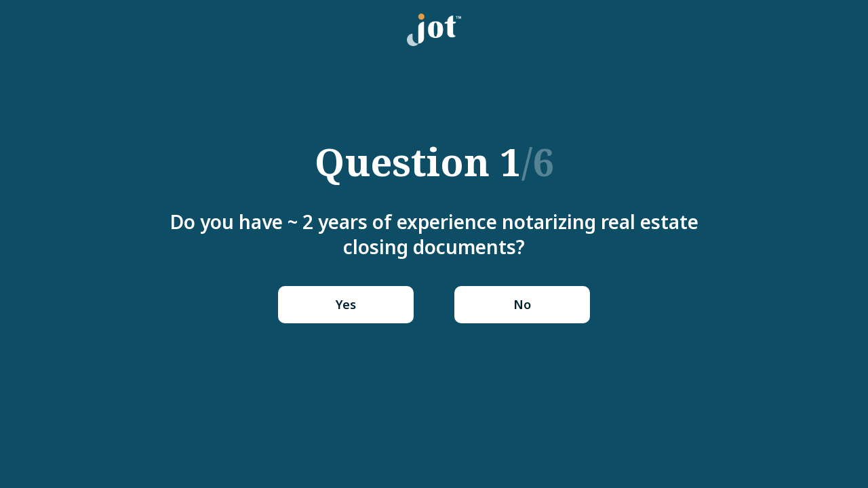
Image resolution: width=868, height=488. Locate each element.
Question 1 (434, 161)
